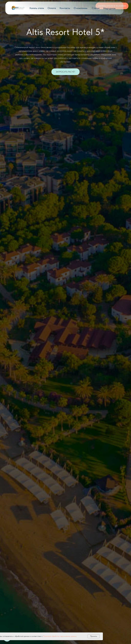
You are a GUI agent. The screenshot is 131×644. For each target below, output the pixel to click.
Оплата (52, 8)
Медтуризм (109, 8)
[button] (65, 72)
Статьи (96, 8)
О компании (81, 8)
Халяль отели (37, 8)
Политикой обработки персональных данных (60, 636)
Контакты (65, 8)
